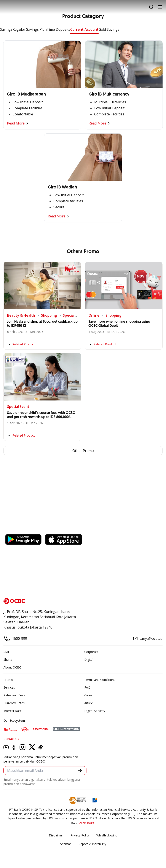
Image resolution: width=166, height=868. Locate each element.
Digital (89, 660)
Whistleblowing (107, 835)
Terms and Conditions (100, 680)
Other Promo (83, 451)
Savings (6, 29)
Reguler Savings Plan (30, 29)
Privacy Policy (80, 835)
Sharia (8, 660)
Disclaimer (56, 835)
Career (89, 695)
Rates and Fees (14, 695)
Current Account (84, 29)
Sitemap (66, 844)
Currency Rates (14, 703)
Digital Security (95, 711)
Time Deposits (58, 29)
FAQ (87, 687)
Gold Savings (109, 29)
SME (7, 652)
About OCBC (12, 667)
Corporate (91, 652)
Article (89, 703)
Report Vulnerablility (92, 844)
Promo (8, 680)
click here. (87, 823)
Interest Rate (13, 711)
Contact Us (11, 739)
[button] (80, 771)
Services (9, 687)
